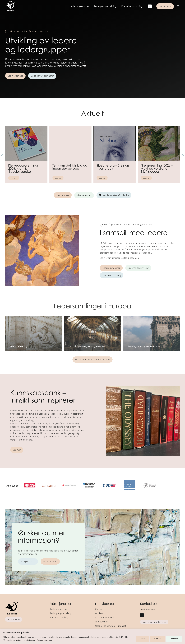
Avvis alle (158, 639)
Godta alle (174, 639)
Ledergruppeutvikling (105, 6)
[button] (178, 7)
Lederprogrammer (79, 6)
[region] (92, 636)
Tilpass (142, 639)
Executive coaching (132, 6)
